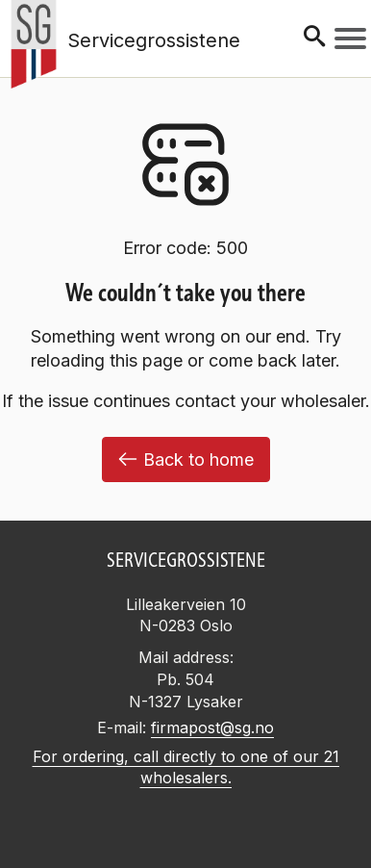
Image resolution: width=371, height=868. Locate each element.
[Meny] (350, 38)
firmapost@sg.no (212, 728)
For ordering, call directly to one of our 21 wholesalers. (186, 767)
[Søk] (314, 38)
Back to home (186, 460)
